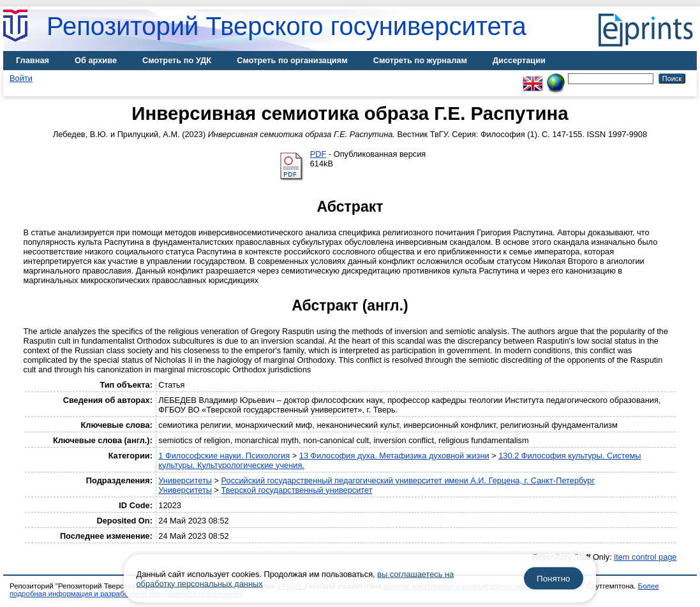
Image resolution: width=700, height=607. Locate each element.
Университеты (185, 480)
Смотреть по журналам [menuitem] (420, 60)
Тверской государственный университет (297, 490)
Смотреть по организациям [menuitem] (292, 60)
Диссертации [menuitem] (519, 60)
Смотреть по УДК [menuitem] (177, 60)
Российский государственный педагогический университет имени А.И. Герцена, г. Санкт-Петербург (408, 480)
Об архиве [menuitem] (96, 60)
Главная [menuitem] (33, 60)
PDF (318, 154)
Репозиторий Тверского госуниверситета (287, 26)
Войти (21, 78)
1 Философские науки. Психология (224, 456)
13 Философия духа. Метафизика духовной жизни (394, 456)
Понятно (553, 579)
